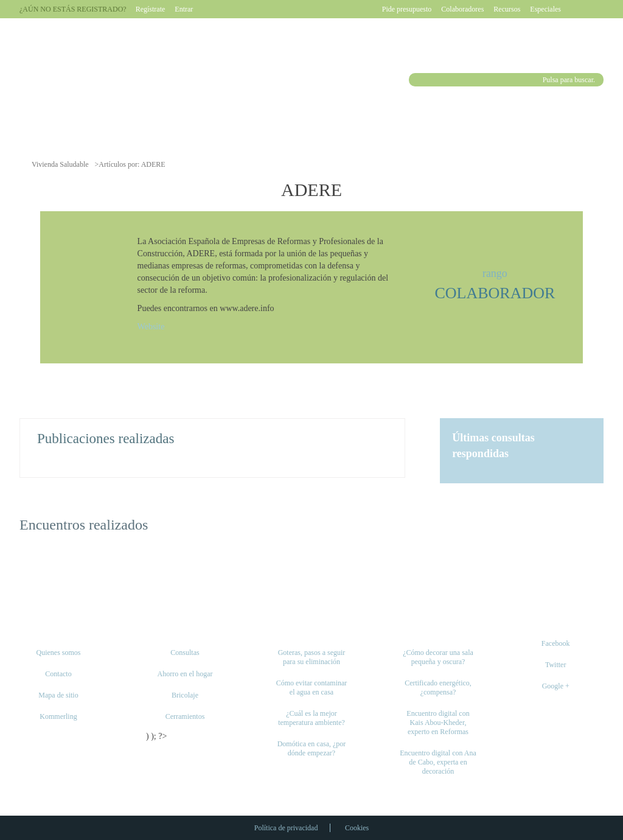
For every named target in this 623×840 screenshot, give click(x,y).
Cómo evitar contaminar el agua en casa (312, 688)
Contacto (58, 674)
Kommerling (58, 716)
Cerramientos (185, 716)
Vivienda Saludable (60, 164)
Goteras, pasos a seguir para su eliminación (312, 657)
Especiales (545, 9)
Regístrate (151, 9)
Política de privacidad (286, 828)
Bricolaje (185, 695)
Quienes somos (59, 653)
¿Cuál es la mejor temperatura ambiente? (311, 718)
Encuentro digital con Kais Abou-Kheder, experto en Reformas (438, 723)
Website (151, 327)
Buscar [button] (417, 80)
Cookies (357, 828)
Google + (556, 686)
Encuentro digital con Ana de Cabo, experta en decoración (438, 762)
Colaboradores (462, 9)
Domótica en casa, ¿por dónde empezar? (312, 748)
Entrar (184, 9)
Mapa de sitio (58, 695)
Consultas (185, 653)
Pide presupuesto (407, 9)
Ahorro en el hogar (185, 674)
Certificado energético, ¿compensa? (438, 688)
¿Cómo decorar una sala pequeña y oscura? (438, 657)
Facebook (556, 643)
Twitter (555, 665)
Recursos (507, 9)
